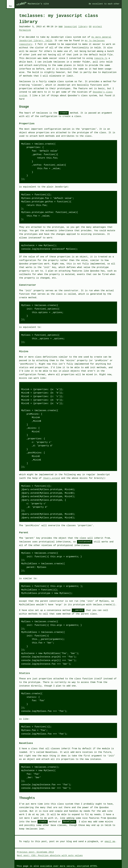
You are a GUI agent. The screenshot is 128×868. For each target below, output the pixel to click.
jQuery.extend (51, 478)
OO (90, 27)
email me (110, 842)
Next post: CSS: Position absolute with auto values (50, 856)
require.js (101, 58)
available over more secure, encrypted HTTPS (68, 866)
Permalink (25, 30)
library (83, 27)
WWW (61, 27)
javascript (70, 27)
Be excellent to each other (104, 4)
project (97, 27)
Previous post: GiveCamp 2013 (35, 852)
